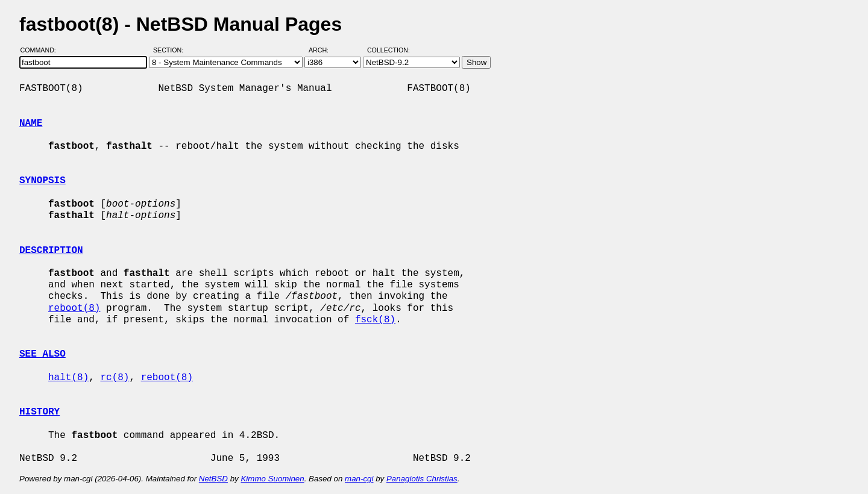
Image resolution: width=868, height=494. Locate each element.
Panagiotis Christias (422, 479)
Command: (42, 50)
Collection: (388, 50)
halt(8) (68, 378)
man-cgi (359, 479)
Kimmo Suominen (272, 479)
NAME (31, 123)
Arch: (324, 50)
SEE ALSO (42, 354)
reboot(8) (74, 308)
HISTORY (39, 412)
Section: (171, 50)
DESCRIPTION (51, 251)
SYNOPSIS (42, 181)
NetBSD (213, 479)
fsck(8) (375, 320)
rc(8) (115, 378)
